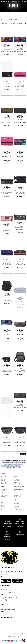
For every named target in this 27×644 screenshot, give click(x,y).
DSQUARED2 (4, 489)
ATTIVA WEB (15, 637)
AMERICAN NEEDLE (18, 478)
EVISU (2, 492)
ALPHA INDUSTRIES (6, 478)
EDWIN (15, 491)
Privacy (3, 611)
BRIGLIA (3, 481)
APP (2, 623)
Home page (4, 589)
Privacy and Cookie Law (15, 635)
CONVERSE (16, 482)
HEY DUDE (3, 497)
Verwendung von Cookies (8, 610)
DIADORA (16, 485)
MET (15, 502)
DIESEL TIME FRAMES (19, 487)
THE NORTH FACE (18, 510)
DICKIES (3, 487)
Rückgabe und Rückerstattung (9, 597)
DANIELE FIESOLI (18, 484)
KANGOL (16, 500)
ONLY (2, 504)
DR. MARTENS (17, 488)
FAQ (2, 594)
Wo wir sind (4, 601)
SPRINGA (3, 508)
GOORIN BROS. (4, 495)
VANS (2, 511)
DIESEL (2, 488)
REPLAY (3, 507)
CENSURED (3, 482)
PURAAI (3, 505)
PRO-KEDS (16, 504)
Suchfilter (4, 23)
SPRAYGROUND (17, 507)
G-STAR (15, 494)
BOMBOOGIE (16, 479)
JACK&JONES (4, 498)
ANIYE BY (3, 479)
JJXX (2, 500)
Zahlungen (4, 596)
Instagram (6, 577)
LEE (14, 501)
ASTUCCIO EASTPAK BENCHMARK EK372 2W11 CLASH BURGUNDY (7, 51)
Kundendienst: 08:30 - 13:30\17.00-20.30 (8, 592)
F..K (14, 492)
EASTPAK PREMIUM (18, 489)
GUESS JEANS (17, 495)
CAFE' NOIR (16, 481)
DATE (2, 485)
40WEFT (16, 476)
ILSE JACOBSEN (17, 497)
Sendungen (4, 599)
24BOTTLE (3, 476)
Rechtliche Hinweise (6, 608)
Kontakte (3, 621)
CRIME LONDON (4, 484)
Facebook (6, 574)
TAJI (2, 510)
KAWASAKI (3, 501)
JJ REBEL (16, 498)
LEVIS (2, 502)
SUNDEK (16, 508)
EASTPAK (3, 491)
